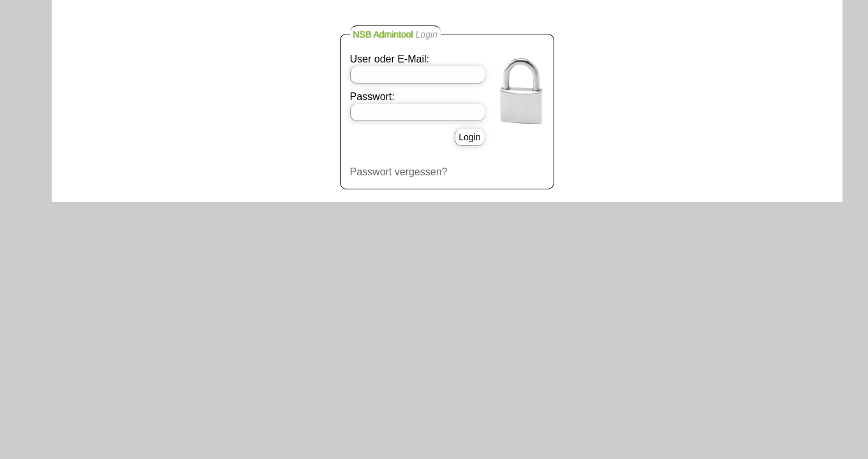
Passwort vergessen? (399, 172)
